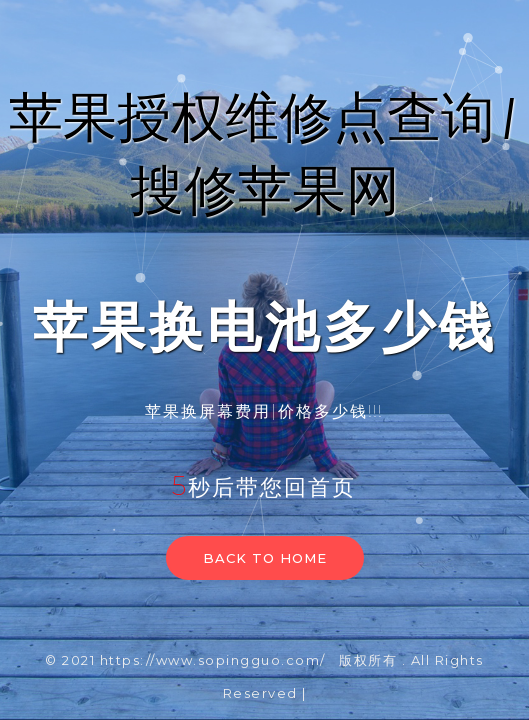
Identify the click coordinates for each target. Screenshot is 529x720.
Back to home (265, 558)
